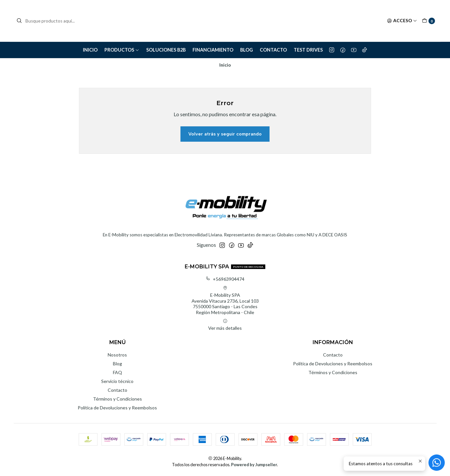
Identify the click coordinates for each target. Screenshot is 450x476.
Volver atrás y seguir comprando (225, 134)
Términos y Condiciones (117, 399)
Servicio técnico (117, 381)
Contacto (273, 50)
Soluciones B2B (166, 50)
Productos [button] (122, 50)
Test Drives (308, 50)
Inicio (90, 50)
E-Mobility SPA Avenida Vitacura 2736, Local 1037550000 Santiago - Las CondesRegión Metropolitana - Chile (225, 300)
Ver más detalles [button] (225, 325)
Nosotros (117, 355)
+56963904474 (225, 279)
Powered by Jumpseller (254, 465)
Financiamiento (213, 50)
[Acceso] (402, 21)
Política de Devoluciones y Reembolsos (117, 408)
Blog (247, 50)
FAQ (117, 372)
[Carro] (428, 21)
